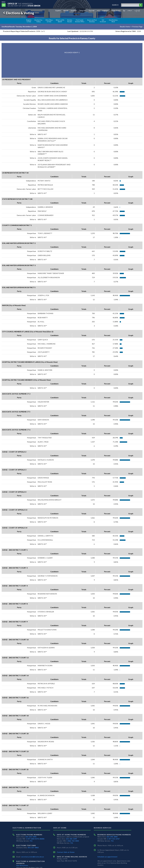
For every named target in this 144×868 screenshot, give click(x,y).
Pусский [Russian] (92, 11)
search (115, 5)
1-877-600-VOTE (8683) (35, 839)
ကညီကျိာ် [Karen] (137, 11)
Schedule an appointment (107, 857)
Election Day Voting (38, 21)
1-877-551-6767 (113, 839)
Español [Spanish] (58, 11)
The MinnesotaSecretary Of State (24, 5)
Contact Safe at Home (66, 852)
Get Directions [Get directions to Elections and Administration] (22, 865)
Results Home (125, 27)
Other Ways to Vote (49, 21)
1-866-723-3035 (73, 841)
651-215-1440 (31, 837)
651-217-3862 (33, 848)
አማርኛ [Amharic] (130, 11)
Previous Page (137, 27)
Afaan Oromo (116, 11)
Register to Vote (29, 21)
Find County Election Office (80, 21)
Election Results (70, 21)
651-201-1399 (71, 839)
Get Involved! (103, 21)
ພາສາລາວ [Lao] (106, 11)
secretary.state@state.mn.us (32, 857)
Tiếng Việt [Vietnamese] (83, 11)
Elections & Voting (18, 13)
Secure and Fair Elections (92, 21)
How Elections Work (113, 21)
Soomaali (74, 11)
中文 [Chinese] (98, 11)
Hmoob (66, 11)
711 (31, 841)
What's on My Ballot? (60, 21)
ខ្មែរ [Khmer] (124, 11)
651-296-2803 (112, 837)
